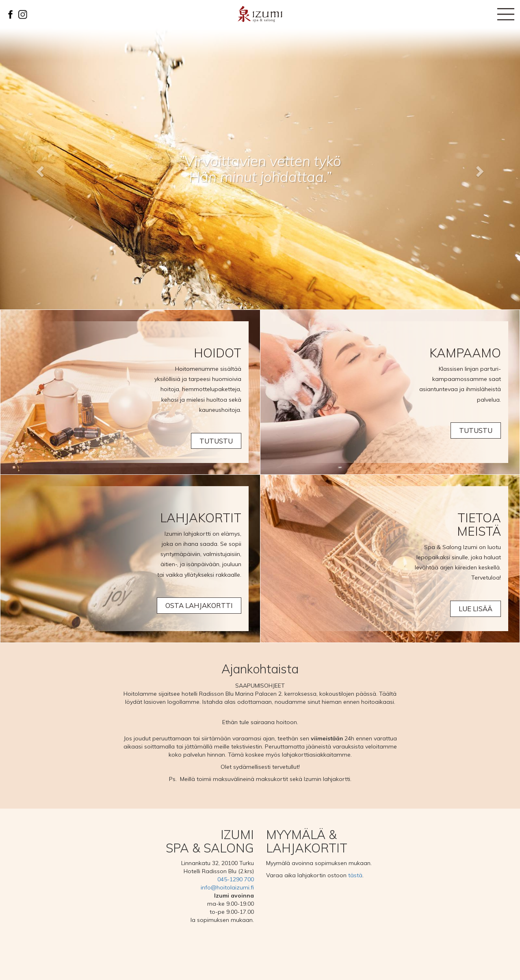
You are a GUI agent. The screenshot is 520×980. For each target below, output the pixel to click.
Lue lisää (476, 609)
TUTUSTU (216, 441)
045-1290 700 (236, 879)
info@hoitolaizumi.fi (227, 887)
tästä (355, 875)
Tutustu (476, 431)
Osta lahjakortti (199, 606)
